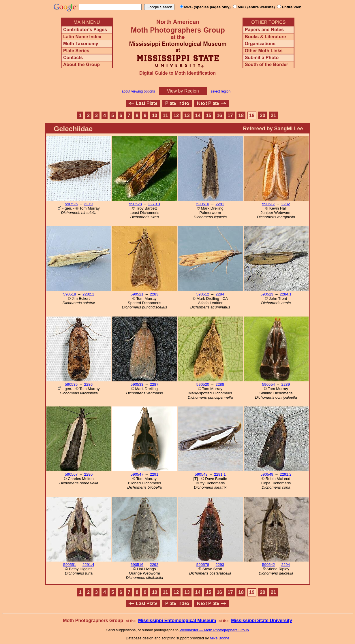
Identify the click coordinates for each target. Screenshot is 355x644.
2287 (154, 384)
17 (230, 115)
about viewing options (138, 91)
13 (187, 115)
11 (165, 115)
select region (221, 91)
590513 (267, 294)
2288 (220, 384)
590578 (203, 565)
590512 (203, 294)
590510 (203, 204)
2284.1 (286, 294)
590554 (268, 384)
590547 (137, 474)
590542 (268, 565)
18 (241, 115)
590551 (70, 565)
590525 (71, 204)
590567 (71, 474)
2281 (220, 204)
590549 (267, 474)
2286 (89, 384)
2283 (154, 294)
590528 (135, 204)
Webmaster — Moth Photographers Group (214, 630)
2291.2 (286, 474)
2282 (286, 204)
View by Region (183, 91)
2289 (286, 384)
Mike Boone (220, 638)
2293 (220, 565)
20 (263, 115)
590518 (70, 294)
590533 (137, 384)
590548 (201, 474)
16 (219, 115)
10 (155, 115)
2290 (89, 474)
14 (198, 115)
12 (176, 115)
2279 (89, 204)
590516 (137, 565)
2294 (286, 565)
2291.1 (220, 474)
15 (209, 115)
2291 (154, 474)
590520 (203, 384)
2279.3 (154, 204)
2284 (220, 294)
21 (274, 115)
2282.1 (88, 294)
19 (252, 115)
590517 (268, 204)
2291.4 (88, 565)
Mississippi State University (262, 621)
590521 (137, 294)
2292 (154, 565)
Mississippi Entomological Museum (177, 621)
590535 (71, 384)
